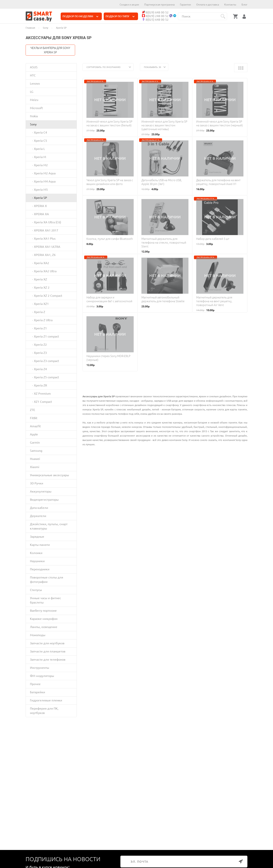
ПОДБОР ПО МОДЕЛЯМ (80, 16)
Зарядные (37, 537)
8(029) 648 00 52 (155, 12)
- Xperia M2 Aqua (43, 173)
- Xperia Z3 (38, 353)
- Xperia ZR (38, 385)
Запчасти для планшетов (48, 651)
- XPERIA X (38, 206)
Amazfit (35, 426)
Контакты (230, 5)
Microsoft (36, 108)
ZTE (33, 410)
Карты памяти (40, 545)
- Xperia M (38, 157)
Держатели (38, 516)
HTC (33, 75)
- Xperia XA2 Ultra (43, 271)
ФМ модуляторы (42, 676)
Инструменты (40, 668)
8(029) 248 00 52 (155, 16)
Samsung (36, 451)
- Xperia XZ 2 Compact (46, 296)
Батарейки (38, 692)
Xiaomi (35, 467)
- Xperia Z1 (38, 328)
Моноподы (38, 635)
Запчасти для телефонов (48, 659)
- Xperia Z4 (38, 369)
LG (32, 92)
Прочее (35, 684)
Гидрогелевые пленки (46, 700)
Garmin (35, 442)
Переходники (40, 569)
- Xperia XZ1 (39, 304)
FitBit (34, 418)
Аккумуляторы (41, 491)
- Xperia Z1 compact (44, 336)
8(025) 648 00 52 (155, 20)
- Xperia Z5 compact (44, 377)
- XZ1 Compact (41, 402)
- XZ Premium (40, 393)
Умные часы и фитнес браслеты (45, 600)
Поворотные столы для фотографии (47, 580)
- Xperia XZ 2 (40, 287)
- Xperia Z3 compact (44, 361)
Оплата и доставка (208, 5)
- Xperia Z (38, 312)
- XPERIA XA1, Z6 (43, 255)
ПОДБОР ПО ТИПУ (120, 16)
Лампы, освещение (44, 627)
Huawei (35, 459)
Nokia (34, 116)
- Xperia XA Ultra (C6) (45, 222)
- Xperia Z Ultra (41, 320)
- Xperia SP (38, 198)
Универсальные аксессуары (49, 475)
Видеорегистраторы (44, 500)
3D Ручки (37, 483)
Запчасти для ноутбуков (47, 643)
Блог (244, 5)
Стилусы (36, 590)
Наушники (37, 561)
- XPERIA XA (39, 214)
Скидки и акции (129, 5)
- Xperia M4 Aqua (43, 181)
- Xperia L (37, 149)
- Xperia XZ (38, 279)
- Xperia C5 (38, 141)
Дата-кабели (39, 508)
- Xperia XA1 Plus (43, 238)
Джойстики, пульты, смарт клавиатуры (49, 526)
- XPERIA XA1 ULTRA (45, 247)
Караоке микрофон (44, 619)
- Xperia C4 (38, 132)
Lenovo (35, 83)
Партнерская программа (159, 5)
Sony (33, 124)
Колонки (36, 553)
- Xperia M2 (39, 165)
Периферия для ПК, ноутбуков (44, 711)
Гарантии (185, 5)
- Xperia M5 (39, 190)
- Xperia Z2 (38, 345)
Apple (34, 434)
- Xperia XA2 (40, 263)
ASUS (34, 67)
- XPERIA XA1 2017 (44, 230)
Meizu (34, 100)
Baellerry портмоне (43, 611)
